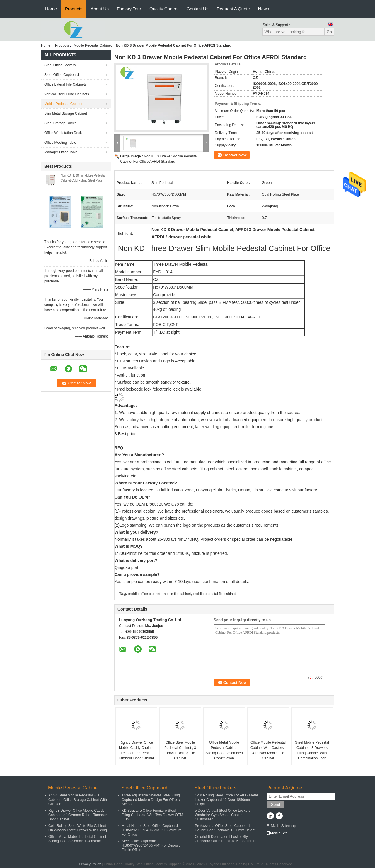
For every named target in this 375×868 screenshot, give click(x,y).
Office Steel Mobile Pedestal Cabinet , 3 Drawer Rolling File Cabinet (180, 750)
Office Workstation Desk (63, 133)
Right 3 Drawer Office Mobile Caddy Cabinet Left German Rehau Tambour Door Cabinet (136, 750)
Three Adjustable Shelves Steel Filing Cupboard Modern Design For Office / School (151, 800)
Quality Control (164, 9)
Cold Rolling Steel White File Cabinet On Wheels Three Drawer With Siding (78, 828)
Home (51, 9)
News (264, 9)
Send (276, 805)
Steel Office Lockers (60, 65)
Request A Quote (233, 9)
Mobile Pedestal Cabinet (93, 45)
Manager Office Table (61, 152)
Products (74, 9)
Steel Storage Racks (60, 123)
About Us (100, 9)
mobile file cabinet (177, 594)
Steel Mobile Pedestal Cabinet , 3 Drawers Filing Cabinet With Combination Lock (312, 750)
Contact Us (197, 9)
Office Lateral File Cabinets (65, 84)
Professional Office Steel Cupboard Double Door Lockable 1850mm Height (225, 828)
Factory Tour (129, 9)
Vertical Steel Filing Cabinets (67, 94)
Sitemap (288, 826)
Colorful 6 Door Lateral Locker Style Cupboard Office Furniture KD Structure (226, 839)
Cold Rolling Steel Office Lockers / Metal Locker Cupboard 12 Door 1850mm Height (226, 800)
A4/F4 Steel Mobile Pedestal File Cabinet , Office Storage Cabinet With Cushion (78, 800)
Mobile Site (277, 833)
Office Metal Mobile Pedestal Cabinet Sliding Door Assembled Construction (224, 750)
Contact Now (235, 155)
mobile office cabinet (144, 594)
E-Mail (272, 826)
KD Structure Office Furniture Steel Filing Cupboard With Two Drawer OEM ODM (152, 815)
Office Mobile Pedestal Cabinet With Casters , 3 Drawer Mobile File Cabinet (268, 750)
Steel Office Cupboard (62, 75)
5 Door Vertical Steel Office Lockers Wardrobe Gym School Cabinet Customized (223, 815)
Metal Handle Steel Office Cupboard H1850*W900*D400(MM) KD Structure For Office (152, 830)
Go (329, 32)
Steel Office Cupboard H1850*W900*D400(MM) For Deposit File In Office (151, 845)
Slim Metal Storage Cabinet (66, 113)
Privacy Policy (90, 864)
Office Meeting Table (60, 143)
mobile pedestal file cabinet (215, 594)
